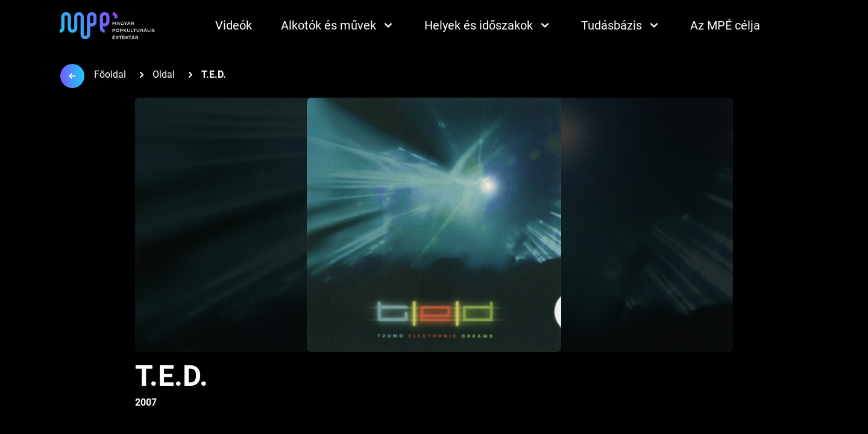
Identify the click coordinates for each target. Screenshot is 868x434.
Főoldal (110, 74)
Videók (234, 25)
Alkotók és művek (338, 25)
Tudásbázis (621, 25)
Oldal (164, 74)
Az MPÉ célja (725, 25)
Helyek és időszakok (488, 25)
